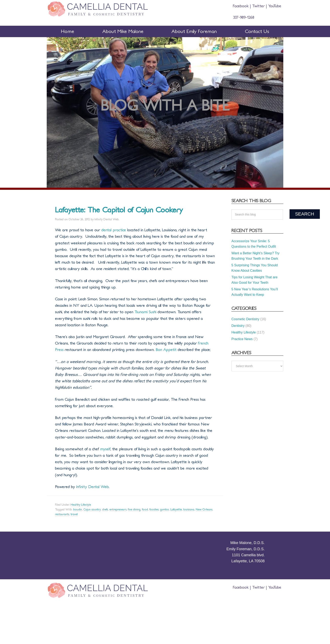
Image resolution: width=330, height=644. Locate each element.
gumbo (164, 510)
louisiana (189, 510)
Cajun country (92, 510)
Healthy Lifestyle (81, 505)
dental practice (114, 230)
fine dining (134, 510)
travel (74, 514)
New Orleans (204, 510)
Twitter (258, 6)
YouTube (274, 6)
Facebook (241, 6)
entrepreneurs (118, 510)
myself (105, 449)
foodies (154, 510)
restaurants (62, 514)
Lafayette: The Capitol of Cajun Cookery (119, 210)
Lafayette (176, 510)
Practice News (242, 339)
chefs (105, 510)
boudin (78, 510)
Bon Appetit (165, 350)
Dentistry (238, 326)
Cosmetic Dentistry (245, 319)
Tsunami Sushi (145, 312)
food (145, 510)
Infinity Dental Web (92, 487)
